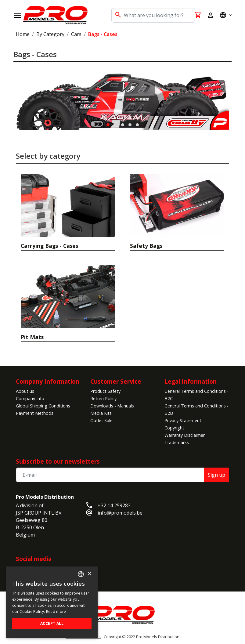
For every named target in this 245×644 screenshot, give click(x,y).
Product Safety (105, 391)
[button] (108, 125)
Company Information (48, 381)
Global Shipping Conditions (43, 406)
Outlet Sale (101, 420)
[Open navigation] (17, 15)
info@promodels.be (120, 513)
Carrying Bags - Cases (49, 246)
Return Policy (103, 398)
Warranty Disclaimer (185, 435)
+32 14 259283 (114, 505)
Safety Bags (146, 246)
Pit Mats (32, 337)
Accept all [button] (52, 623)
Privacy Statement (183, 420)
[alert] (52, 602)
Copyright (174, 428)
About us (25, 391)
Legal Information (191, 381)
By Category (50, 34)
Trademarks (177, 442)
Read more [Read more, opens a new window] (56, 611)
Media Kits (101, 413)
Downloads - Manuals (112, 406)
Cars (76, 34)
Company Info (30, 398)
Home (23, 34)
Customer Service (116, 381)
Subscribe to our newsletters (58, 461)
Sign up (216, 475)
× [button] (89, 574)
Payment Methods (35, 413)
